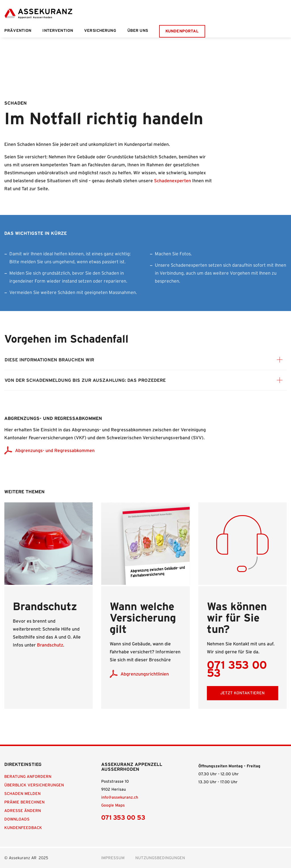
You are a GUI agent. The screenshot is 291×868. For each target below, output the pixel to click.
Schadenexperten (172, 181)
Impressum (113, 858)
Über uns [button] (138, 31)
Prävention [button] (18, 31)
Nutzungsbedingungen (160, 858)
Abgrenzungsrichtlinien (145, 674)
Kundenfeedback (23, 828)
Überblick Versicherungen (34, 785)
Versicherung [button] (100, 31)
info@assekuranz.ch (120, 797)
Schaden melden (22, 794)
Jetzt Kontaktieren (242, 693)
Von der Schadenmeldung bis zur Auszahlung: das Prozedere (85, 380)
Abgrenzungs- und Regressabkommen (55, 451)
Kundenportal (182, 31)
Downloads (17, 819)
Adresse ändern (23, 811)
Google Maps (113, 805)
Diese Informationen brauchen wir (49, 360)
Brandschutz (50, 645)
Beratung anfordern (28, 777)
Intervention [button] (58, 31)
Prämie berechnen (24, 802)
